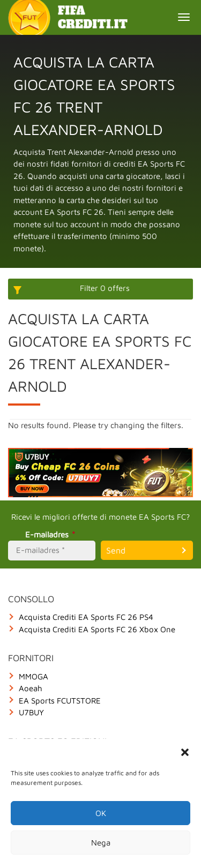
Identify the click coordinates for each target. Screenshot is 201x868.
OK (101, 813)
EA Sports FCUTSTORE (60, 701)
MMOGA (33, 676)
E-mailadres (52, 534)
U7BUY (31, 712)
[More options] (100, 289)
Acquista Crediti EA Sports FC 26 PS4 (86, 617)
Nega (101, 843)
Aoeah (31, 688)
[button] (185, 752)
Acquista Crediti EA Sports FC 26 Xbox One (97, 629)
